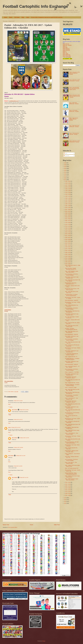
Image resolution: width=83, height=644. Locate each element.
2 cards (6, 383)
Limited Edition (8, 310)
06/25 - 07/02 (68, 232)
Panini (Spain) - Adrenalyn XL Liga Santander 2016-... (72, 278)
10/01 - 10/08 (68, 206)
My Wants (17, 17)
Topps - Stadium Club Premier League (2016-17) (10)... (72, 466)
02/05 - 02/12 (68, 486)
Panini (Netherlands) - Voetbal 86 (71, 334)
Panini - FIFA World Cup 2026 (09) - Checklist (74, 134)
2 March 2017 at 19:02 (24, 410)
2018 (65, 178)
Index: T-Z (65, 52)
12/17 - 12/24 (68, 185)
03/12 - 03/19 (68, 260)
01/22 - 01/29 (68, 490)
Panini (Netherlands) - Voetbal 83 (71, 364)
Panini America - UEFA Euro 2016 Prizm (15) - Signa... (72, 451)
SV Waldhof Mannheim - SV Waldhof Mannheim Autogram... (72, 359)
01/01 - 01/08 (68, 495)
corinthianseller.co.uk (14, 101)
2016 (65, 498)
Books (11, 17)
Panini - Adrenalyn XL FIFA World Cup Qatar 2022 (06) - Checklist (75, 96)
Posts (65, 153)
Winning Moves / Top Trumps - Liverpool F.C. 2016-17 (71, 377)
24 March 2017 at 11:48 (21, 456)
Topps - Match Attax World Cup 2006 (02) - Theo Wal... (72, 390)
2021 (65, 172)
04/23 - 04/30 (68, 249)
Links (28, 17)
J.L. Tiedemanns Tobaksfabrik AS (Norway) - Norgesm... (71, 354)
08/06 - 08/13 (68, 221)
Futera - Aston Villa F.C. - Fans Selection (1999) (71, 463)
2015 (65, 500)
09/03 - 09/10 (68, 213)
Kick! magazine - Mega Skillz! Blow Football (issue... (72, 428)
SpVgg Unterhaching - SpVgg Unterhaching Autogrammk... (71, 474)
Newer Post (6, 525)
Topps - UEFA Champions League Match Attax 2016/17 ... (72, 272)
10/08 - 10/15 (68, 204)
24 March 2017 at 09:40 (18, 447)
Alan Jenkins (15, 410)
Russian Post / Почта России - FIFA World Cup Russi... (72, 289)
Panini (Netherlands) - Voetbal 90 (71, 300)
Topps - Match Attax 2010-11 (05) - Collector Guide (72, 326)
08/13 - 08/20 (68, 219)
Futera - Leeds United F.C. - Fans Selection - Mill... (72, 399)
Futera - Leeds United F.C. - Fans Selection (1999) (72, 434)
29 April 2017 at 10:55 (18, 466)
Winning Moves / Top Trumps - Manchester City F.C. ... (71, 283)
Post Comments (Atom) (13, 527)
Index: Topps (66, 54)
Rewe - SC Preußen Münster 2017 (72, 468)
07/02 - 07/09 (68, 230)
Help (23, 17)
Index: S (65, 51)
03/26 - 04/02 (68, 256)
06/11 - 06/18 (68, 236)
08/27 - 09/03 (68, 215)
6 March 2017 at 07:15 (18, 420)
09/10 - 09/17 (68, 211)
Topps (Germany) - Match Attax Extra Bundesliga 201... (72, 311)
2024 (65, 167)
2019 (65, 176)
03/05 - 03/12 (68, 262)
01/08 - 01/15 (68, 494)
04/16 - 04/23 (68, 251)
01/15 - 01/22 (68, 492)
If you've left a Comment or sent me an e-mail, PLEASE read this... (47, 17)
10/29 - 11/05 (68, 198)
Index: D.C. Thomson (67, 45)
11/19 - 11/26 (68, 193)
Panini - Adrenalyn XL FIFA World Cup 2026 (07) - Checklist (74, 73)
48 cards (6, 311)
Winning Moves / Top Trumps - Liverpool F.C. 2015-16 (71, 402)
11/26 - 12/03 (68, 191)
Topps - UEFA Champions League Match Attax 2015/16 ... (72, 479)
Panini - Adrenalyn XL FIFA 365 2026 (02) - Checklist (74, 80)
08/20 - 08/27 (68, 217)
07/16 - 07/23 (68, 226)
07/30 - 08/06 (68, 223)
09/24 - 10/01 (68, 208)
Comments (66, 156)
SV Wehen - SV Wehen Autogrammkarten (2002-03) (71, 329)
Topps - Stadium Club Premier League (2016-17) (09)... (72, 476)
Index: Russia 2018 (67, 56)
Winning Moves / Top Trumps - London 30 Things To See (73, 419)
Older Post (57, 525)
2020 (65, 174)
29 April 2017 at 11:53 (24, 477)
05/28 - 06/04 (68, 239)
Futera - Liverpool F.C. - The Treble (72, 372)
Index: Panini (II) (66, 50)
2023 (65, 168)
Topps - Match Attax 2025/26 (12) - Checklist (74, 103)
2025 (65, 165)
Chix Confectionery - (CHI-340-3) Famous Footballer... (71, 275)
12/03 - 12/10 (68, 189)
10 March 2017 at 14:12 (16, 427)
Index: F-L (65, 46)
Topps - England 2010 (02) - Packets (72, 383)
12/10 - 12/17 (68, 187)
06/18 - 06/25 (68, 234)
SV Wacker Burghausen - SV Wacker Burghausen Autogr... (72, 385)
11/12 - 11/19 (68, 194)
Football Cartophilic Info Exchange (35, 6)
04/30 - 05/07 (68, 247)
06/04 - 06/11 (68, 238)
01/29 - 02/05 (68, 488)
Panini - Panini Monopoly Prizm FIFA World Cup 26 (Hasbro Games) (74, 89)
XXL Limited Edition (9, 381)
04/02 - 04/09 (68, 254)
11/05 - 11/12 (68, 196)
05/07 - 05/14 (68, 245)
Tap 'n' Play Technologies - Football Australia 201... (72, 317)
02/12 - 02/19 (68, 484)
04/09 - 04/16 (68, 253)
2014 (65, 502)
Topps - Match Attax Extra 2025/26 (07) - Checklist (74, 126)
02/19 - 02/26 (68, 482)
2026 (65, 163)
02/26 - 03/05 (68, 264)
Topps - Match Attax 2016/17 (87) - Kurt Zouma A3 (72, 332)
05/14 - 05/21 (68, 243)
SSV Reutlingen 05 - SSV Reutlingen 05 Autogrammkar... (72, 413)
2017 (65, 180)
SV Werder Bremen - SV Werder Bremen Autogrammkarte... (71, 295)
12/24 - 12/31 (68, 183)
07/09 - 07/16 (68, 228)
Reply (9, 404)
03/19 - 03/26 (68, 258)
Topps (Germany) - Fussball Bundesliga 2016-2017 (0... (71, 269)
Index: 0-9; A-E (66, 44)
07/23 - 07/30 (68, 224)
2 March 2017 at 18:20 (18, 401)
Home (6, 17)
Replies (11, 407)
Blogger (44, 641)
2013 (65, 503)
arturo (9, 427)
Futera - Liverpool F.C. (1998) (71, 388)
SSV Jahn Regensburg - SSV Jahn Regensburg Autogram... (72, 442)
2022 (65, 170)
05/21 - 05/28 (68, 241)
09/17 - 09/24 (68, 209)
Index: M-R (65, 48)
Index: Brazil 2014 (67, 55)
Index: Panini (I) (66, 49)
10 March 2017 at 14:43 (24, 438)
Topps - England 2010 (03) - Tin (71, 357)
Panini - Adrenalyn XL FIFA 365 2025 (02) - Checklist (74, 141)
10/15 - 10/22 (68, 202)
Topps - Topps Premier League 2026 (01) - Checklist (74, 119)
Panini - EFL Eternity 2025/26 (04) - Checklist (74, 111)
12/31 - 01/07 (68, 181)
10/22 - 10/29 (68, 200)
